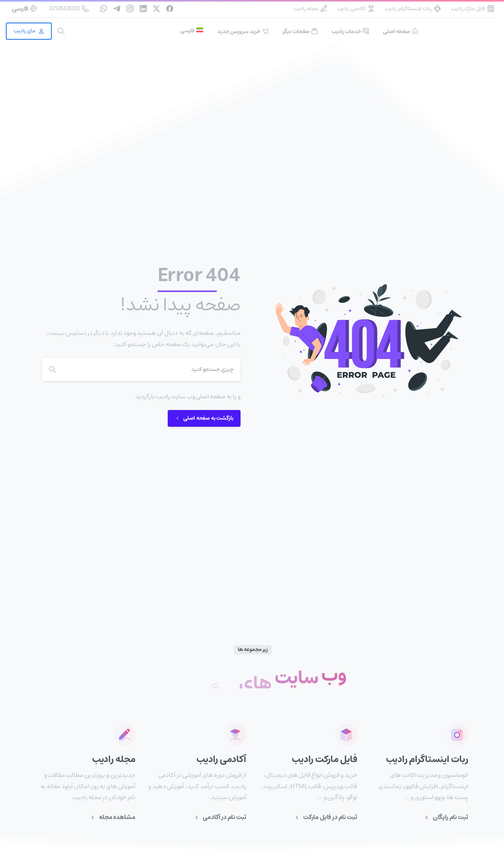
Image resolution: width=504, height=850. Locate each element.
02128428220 (69, 9)
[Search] (152, 370)
